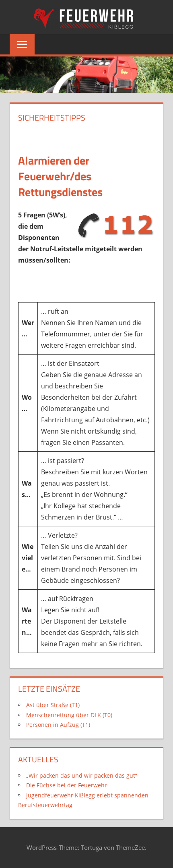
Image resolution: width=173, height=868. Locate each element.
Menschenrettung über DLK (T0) (69, 715)
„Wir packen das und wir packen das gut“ (82, 775)
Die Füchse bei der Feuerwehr (67, 785)
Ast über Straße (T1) (53, 705)
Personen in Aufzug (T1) (58, 725)
